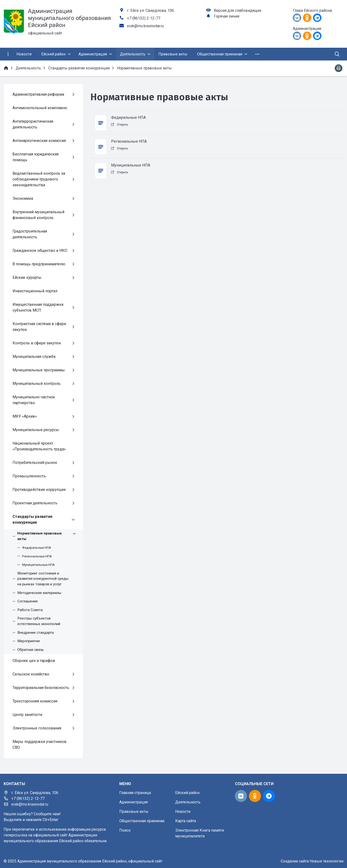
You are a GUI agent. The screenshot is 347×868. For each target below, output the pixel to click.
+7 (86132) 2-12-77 (144, 18)
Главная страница (135, 793)
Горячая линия (227, 16)
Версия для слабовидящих (238, 10)
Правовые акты (134, 811)
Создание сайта (295, 861)
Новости (183, 811)
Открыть (122, 125)
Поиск (125, 830)
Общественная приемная (142, 821)
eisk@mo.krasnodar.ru (145, 26)
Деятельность (188, 802)
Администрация (133, 802)
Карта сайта (186, 821)
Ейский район (187, 793)
